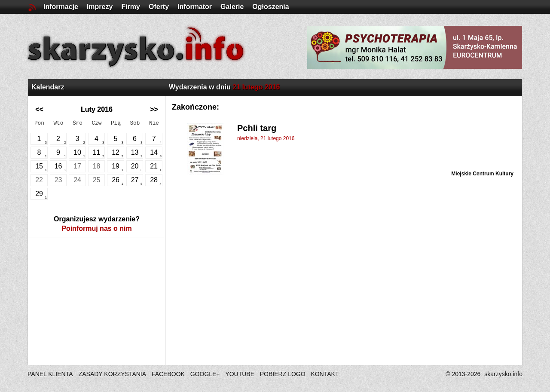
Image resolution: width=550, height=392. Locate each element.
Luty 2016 (97, 109)
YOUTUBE (240, 374)
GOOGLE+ (205, 374)
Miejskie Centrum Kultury (482, 174)
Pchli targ (257, 128)
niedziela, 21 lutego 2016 (266, 138)
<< (39, 109)
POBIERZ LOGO (283, 374)
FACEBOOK (168, 374)
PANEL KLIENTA (51, 374)
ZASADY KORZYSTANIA (112, 374)
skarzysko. (503, 374)
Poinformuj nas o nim (97, 228)
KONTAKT (325, 374)
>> (154, 109)
